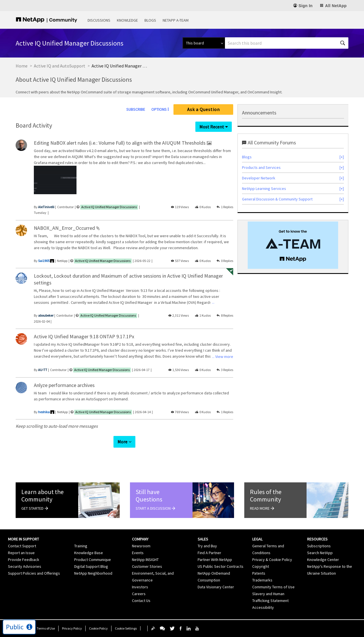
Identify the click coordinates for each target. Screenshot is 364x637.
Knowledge (127, 20)
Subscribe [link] (136, 109)
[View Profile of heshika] (44, 412)
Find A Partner (209, 553)
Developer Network (259, 178)
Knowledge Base (89, 553)
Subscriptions (319, 546)
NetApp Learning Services (264, 189)
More (122, 442)
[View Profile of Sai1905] (44, 261)
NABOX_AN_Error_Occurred (65, 228)
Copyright (261, 566)
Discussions (99, 20)
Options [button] (159, 109)
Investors (140, 587)
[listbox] (55, 181)
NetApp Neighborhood (93, 573)
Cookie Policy (98, 628)
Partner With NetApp (215, 560)
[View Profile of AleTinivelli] (46, 207)
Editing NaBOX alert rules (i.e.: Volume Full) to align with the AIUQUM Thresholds (120, 143)
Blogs (150, 20)
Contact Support (22, 546)
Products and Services (261, 167)
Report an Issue (21, 553)
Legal (257, 539)
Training (81, 546)
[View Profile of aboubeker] (46, 315)
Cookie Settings (126, 628)
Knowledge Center (323, 560)
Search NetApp (320, 553)
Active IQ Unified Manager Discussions (109, 207)
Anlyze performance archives (64, 385)
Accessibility (263, 607)
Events (138, 553)
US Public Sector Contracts (221, 566)
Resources (317, 539)
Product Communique (93, 560)
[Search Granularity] (204, 43)
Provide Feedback (24, 560)
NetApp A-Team (176, 20)
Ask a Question (203, 109)
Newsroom (141, 546)
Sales (203, 539)
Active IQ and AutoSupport (60, 66)
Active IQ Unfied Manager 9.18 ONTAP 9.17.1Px (84, 336)
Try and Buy (207, 546)
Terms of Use (46, 628)
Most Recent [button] (212, 127)
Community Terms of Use (273, 587)
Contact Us (141, 601)
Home (22, 66)
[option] (55, 181)
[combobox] (287, 43)
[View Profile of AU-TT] (43, 370)
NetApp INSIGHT (145, 560)
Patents (259, 573)
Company (140, 539)
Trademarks (262, 580)
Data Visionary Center (216, 587)
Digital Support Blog (91, 566)
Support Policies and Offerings (34, 573)
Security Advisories (25, 566)
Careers (139, 594)
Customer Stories (147, 566)
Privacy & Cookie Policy (272, 560)
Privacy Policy (72, 628)
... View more (223, 162)
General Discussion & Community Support (277, 199)
